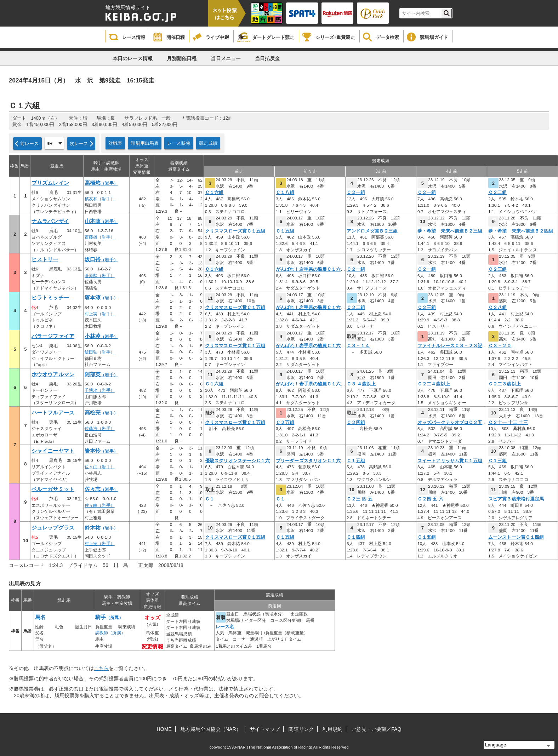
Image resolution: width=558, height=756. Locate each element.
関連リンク (301, 729)
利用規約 (332, 729)
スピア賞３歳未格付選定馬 (516, 499)
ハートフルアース (53, 413)
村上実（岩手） (100, 314)
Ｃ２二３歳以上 (505, 384)
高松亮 (101, 413)
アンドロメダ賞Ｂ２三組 (372, 231)
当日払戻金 (267, 58)
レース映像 (179, 143)
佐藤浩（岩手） (100, 429)
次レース (79, 144)
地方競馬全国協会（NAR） (211, 729)
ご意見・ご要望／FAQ (376, 729)
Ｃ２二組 (497, 193)
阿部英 (101, 374)
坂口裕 (101, 259)
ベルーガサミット (53, 489)
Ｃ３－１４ (358, 346)
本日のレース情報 (133, 58)
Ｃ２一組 (356, 193)
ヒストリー (45, 259)
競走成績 (208, 143)
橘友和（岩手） (100, 199)
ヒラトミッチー (50, 298)
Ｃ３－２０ (500, 346)
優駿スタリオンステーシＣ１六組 (240, 461)
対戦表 (115, 143)
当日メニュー (226, 58)
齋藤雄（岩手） (100, 237)
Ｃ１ (210, 499)
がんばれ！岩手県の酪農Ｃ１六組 (311, 269)
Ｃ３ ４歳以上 (361, 384)
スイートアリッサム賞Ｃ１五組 (450, 461)
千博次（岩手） (100, 390)
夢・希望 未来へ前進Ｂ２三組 (450, 231)
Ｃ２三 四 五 (360, 499)
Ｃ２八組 (497, 308)
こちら (101, 668)
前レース (30, 144)
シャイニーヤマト (53, 451)
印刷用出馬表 (145, 143)
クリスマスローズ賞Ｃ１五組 (235, 231)
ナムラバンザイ (50, 221)
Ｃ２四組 (356, 423)
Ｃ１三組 (497, 461)
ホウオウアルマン (53, 374)
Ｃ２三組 (497, 269)
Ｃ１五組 (285, 231)
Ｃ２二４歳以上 (434, 384)
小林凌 (101, 336)
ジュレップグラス (53, 528)
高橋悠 (101, 183)
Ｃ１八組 (285, 193)
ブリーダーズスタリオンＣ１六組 (311, 461)
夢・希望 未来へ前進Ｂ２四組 (521, 231)
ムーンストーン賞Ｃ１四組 (516, 537)
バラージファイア (53, 336)
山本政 (101, 221)
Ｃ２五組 (285, 423)
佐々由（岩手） (100, 467)
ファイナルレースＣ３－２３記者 (452, 346)
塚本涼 (101, 298)
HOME (164, 729)
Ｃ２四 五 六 (430, 499)
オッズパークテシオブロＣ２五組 (452, 423)
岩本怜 (101, 451)
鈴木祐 (101, 528)
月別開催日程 (182, 58)
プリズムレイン (50, 183)
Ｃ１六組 (214, 193)
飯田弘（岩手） (100, 352)
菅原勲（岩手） (100, 276)
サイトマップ (265, 729)
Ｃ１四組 (356, 537)
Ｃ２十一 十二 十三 (508, 423)
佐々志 (101, 489)
